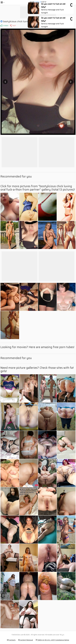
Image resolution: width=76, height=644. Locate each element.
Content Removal (26, 640)
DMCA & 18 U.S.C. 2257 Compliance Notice (52, 640)
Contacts (11, 640)
